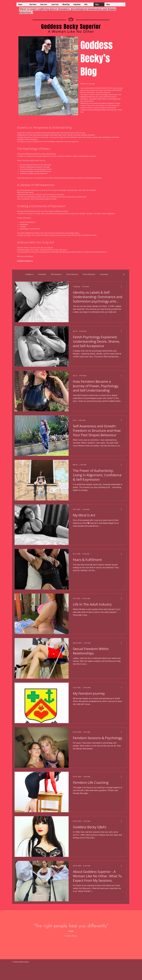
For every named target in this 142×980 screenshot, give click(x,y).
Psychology (104, 274)
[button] (124, 275)
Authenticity (42, 274)
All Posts (18, 274)
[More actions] (122, 287)
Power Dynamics (72, 274)
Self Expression (56, 274)
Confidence (29, 274)
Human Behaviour (89, 274)
